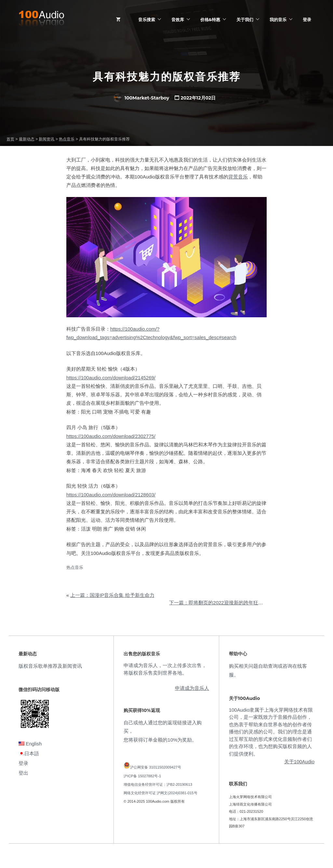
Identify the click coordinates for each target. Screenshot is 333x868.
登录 (307, 20)
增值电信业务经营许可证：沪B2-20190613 (158, 784)
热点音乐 (75, 567)
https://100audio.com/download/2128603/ (111, 495)
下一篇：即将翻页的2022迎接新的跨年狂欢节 (218, 603)
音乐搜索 (147, 20)
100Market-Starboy (141, 98)
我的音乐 (278, 20)
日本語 (29, 753)
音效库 (178, 20)
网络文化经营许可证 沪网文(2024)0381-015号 (160, 793)
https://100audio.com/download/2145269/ (111, 378)
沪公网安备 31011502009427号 (156, 767)
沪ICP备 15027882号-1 (142, 776)
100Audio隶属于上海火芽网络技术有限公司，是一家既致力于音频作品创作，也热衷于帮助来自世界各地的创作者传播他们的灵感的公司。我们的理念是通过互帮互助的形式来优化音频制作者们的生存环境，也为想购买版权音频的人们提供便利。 (271, 732)
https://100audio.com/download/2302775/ (111, 436)
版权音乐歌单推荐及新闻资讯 (50, 666)
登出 (23, 773)
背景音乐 (238, 177)
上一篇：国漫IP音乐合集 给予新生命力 (112, 595)
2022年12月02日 (198, 98)
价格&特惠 (210, 20)
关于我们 (245, 20)
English (30, 744)
